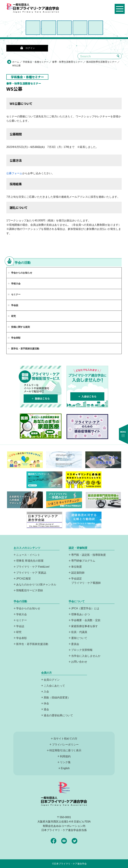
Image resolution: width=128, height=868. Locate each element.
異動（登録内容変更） (57, 698)
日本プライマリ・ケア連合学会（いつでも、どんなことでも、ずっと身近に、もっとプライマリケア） (36, 12)
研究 (19, 632)
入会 (46, 692)
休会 (46, 703)
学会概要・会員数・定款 (86, 620)
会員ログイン (52, 680)
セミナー (21, 620)
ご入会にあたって (54, 686)
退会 (46, 709)
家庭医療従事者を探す (84, 626)
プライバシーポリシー (65, 745)
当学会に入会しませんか (86, 656)
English (65, 768)
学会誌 (20, 626)
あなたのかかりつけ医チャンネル (36, 585)
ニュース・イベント (28, 555)
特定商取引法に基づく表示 (65, 750)
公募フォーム (14, 173)
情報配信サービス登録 (29, 590)
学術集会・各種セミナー (36, 62)
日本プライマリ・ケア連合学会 (70, 864)
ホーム (16, 62)
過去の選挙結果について (58, 715)
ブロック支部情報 (82, 650)
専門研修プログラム (83, 561)
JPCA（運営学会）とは (85, 608)
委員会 (75, 644)
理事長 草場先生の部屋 (30, 561)
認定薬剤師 (78, 573)
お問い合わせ (79, 662)
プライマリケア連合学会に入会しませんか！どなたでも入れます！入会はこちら (87, 387)
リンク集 (65, 762)
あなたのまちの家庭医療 (41, 426)
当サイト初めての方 (65, 739)
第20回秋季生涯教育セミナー (101, 62)
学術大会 (16, 284)
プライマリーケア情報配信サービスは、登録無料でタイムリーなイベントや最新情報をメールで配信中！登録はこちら (41, 387)
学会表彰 (21, 638)
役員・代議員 (79, 632)
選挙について (79, 638)
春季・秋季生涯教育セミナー (67, 62)
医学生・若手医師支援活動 (25, 349)
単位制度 (76, 567)
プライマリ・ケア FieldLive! (33, 567)
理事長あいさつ (80, 614)
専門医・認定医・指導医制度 (88, 555)
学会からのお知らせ (22, 273)
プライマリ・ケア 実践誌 (31, 573)
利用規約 (65, 756)
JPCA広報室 (24, 579)
